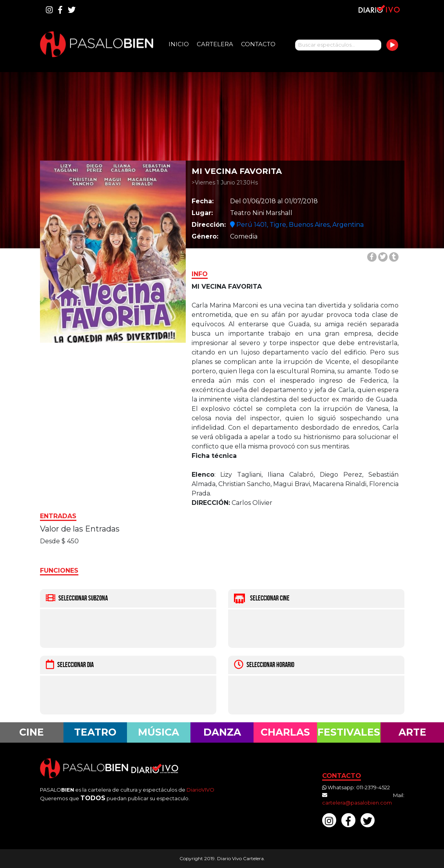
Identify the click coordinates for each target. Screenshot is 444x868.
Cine (32, 732)
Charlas (285, 732)
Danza (222, 732)
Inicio (179, 44)
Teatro (95, 732)
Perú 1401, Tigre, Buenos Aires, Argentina (297, 225)
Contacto (258, 44)
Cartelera (215, 44)
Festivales (349, 732)
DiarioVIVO (200, 790)
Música (159, 732)
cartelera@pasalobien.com (357, 803)
